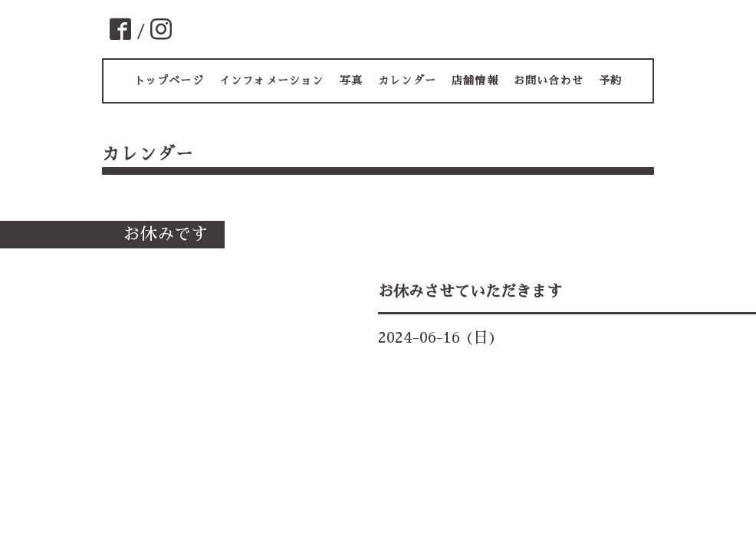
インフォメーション (272, 80)
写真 (351, 80)
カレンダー (407, 80)
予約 (610, 80)
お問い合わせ (549, 80)
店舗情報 (475, 80)
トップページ (169, 80)
